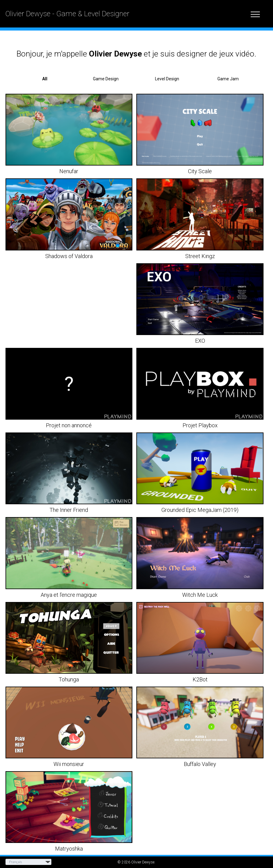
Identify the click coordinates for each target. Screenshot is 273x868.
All (45, 79)
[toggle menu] (255, 13)
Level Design (167, 79)
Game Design (106, 79)
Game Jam (228, 79)
